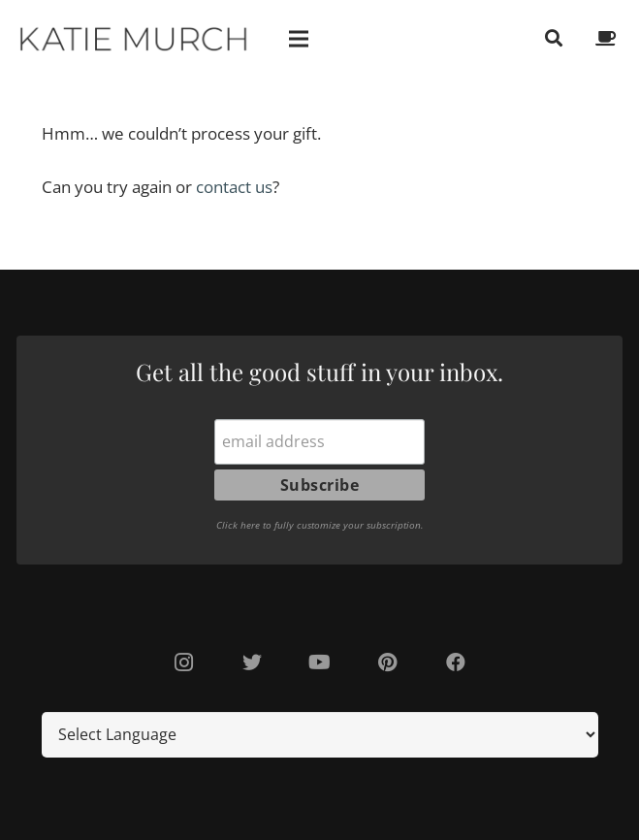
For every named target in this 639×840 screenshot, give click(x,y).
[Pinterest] (388, 662)
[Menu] (299, 39)
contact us (232, 187)
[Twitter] (252, 662)
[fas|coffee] (609, 38)
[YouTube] (320, 662)
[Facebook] (456, 662)
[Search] (554, 39)
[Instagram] (184, 662)
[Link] (135, 39)
